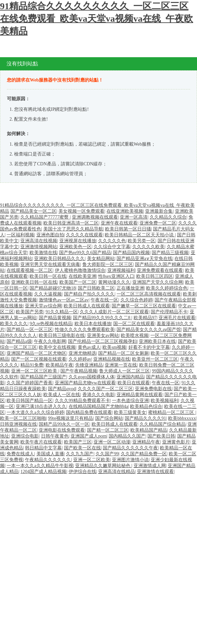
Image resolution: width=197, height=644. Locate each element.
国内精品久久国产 (127, 436)
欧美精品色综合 (146, 406)
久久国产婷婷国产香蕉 (30, 383)
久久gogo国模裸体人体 (92, 377)
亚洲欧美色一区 (76, 247)
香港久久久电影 (98, 395)
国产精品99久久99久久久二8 (102, 318)
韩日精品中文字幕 (43, 448)
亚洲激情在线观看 (155, 472)
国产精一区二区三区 (108, 430)
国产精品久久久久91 (145, 418)
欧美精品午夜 (59, 365)
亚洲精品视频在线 (112, 359)
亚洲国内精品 (130, 377)
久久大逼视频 (48, 294)
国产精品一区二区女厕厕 (123, 353)
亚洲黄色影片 (176, 442)
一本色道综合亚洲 (130, 401)
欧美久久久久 (14, 324)
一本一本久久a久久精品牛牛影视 (40, 466)
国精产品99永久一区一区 (64, 424)
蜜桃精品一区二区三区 (172, 412)
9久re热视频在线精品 (51, 324)
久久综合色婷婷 (137, 300)
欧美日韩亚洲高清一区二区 (71, 223)
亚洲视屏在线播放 (78, 241)
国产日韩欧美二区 (96, 288)
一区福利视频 (20, 235)
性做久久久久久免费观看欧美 (85, 330)
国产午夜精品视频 (79, 371)
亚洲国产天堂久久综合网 (158, 282)
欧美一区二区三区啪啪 (23, 418)
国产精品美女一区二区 (33, 211)
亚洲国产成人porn (89, 436)
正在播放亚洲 (130, 288)
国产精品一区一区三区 (30, 330)
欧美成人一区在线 (62, 395)
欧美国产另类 (30, 312)
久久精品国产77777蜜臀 (45, 217)
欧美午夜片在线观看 (41, 442)
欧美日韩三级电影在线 (62, 335)
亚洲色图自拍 (50, 235)
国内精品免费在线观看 (89, 412)
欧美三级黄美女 (130, 412)
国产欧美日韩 (161, 436)
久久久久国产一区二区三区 (105, 389)
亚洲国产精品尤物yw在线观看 (85, 383)
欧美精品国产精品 (149, 430)
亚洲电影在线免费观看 (62, 430)
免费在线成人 (20, 454)
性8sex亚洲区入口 (116, 276)
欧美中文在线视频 (57, 347)
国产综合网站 (109, 418)
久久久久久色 (112, 241)
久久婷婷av (80, 359)
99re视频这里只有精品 (70, 418)
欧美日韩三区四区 (155, 276)
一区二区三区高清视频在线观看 (149, 294)
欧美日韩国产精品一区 (30, 401)
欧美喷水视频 (135, 335)
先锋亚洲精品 (89, 365)
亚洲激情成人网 (150, 466)
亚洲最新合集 (159, 211)
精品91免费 (32, 365)
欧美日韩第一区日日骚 (128, 229)
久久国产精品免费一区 (144, 454)
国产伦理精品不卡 (169, 312)
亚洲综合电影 (25, 436)
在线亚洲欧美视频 (125, 211)
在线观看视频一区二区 (30, 270)
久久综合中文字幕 (112, 247)
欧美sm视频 (114, 347)
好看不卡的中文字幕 (149, 347)
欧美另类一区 (142, 241)
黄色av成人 (89, 347)
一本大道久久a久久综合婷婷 (35, 412)
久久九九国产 (80, 454)
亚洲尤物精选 (82, 353)
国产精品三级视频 (170, 253)
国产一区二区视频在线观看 (39, 359)
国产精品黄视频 (55, 318)
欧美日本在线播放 (93, 324)
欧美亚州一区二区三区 (155, 359)
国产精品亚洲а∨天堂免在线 (144, 259)
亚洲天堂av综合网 (43, 306)
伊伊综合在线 (82, 472)
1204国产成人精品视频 (43, 472)
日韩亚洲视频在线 (18, 424)
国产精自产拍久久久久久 (89, 294)
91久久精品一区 (62, 312)
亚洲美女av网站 (103, 335)
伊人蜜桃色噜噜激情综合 (80, 270)
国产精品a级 (19, 341)
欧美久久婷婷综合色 (167, 288)
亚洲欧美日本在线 (157, 341)
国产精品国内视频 (131, 253)
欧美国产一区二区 (78, 282)
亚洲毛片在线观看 (177, 318)
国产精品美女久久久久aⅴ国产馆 (149, 330)
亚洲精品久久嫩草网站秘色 (103, 466)
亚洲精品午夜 (146, 442)
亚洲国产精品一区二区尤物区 (36, 353)
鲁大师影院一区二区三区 (108, 264)
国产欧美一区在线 (82, 448)
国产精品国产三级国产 (43, 377)
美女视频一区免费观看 (81, 211)
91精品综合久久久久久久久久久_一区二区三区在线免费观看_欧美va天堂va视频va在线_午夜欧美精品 (97, 19)
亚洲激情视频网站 (39, 247)
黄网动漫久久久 (114, 282)
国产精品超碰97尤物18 (53, 288)
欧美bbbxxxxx (182, 418)
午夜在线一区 (104, 300)
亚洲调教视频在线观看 (95, 217)
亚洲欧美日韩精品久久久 (59, 259)
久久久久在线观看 (84, 235)
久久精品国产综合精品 (163, 424)
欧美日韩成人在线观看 (87, 306)
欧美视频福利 (164, 401)
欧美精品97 (145, 318)
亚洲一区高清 (134, 217)
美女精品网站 (101, 259)
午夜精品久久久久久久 (48, 460)
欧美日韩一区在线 (48, 276)
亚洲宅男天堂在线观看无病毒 (50, 264)
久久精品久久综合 (168, 217)
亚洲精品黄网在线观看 (140, 395)
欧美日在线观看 (134, 383)
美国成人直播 (50, 454)
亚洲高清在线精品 (117, 472)
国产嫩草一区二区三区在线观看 (144, 306)
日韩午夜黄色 (55, 436)
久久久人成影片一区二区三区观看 (114, 312)
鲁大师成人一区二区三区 (124, 371)
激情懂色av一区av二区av (64, 300)
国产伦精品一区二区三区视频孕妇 (102, 341)
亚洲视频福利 (121, 270)
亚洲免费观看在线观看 (160, 270)
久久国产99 (107, 454)
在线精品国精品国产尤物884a (98, 406)
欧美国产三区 (78, 442)
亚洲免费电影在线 (153, 389)
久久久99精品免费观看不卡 (82, 401)
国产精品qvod (62, 389)
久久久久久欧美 (148, 247)
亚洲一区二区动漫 (112, 442)
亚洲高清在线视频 (39, 241)
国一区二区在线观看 (134, 324)
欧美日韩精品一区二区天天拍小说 (140, 235)
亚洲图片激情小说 (130, 460)
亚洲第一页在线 (121, 365)
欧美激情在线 (43, 253)
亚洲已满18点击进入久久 (41, 406)
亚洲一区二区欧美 (92, 460)
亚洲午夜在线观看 (119, 223)
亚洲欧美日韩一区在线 (34, 282)
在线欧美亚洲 (82, 276)
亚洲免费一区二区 (158, 223)
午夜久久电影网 (50, 341)
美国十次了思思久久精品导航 (73, 229)
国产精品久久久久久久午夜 (130, 448)
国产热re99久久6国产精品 (85, 253)
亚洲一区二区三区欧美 (35, 371)
